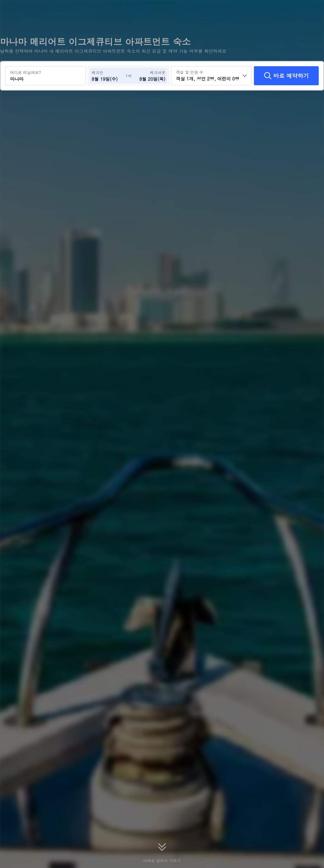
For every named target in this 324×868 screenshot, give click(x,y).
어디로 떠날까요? (26, 72)
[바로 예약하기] (286, 76)
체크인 (97, 72)
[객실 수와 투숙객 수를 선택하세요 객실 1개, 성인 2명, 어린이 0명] (211, 76)
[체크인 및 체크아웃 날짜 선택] (108, 76)
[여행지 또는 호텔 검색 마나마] (46, 76)
